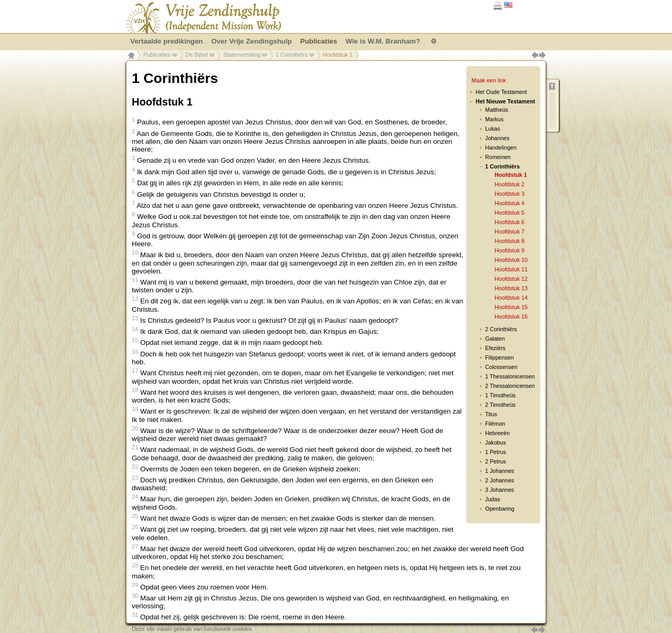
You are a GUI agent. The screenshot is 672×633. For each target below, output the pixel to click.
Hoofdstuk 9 (510, 250)
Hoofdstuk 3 (510, 194)
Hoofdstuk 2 (510, 184)
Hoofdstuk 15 (511, 307)
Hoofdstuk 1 (511, 175)
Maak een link (489, 80)
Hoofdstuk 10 (511, 260)
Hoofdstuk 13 (511, 288)
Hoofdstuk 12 (511, 279)
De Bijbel (197, 55)
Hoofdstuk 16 (511, 316)
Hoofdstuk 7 (510, 231)
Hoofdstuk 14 (511, 298)
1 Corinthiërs (291, 55)
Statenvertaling (242, 55)
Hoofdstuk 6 (510, 222)
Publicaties (157, 55)
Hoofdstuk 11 (511, 269)
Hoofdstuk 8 (510, 241)
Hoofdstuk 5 (510, 213)
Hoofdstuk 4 (510, 203)
